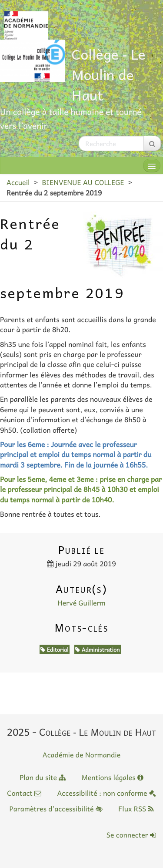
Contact (24, 793)
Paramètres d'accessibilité (56, 809)
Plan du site (43, 777)
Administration (97, 649)
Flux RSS (136, 809)
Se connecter (131, 835)
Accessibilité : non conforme (106, 793)
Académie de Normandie (82, 755)
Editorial (54, 649)
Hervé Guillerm (81, 603)
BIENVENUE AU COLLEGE (83, 182)
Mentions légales (113, 777)
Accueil (18, 182)
